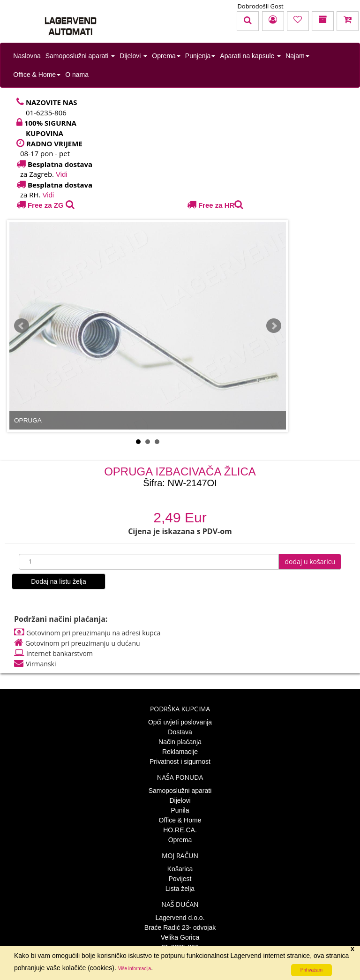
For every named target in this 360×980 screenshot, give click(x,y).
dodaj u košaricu (310, 562)
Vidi (62, 174)
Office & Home (37, 75)
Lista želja (180, 889)
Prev (22, 326)
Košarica (180, 869)
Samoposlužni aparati (80, 56)
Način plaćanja (180, 742)
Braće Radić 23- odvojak (180, 927)
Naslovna (27, 56)
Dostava (180, 732)
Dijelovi (133, 56)
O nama (77, 75)
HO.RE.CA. (180, 830)
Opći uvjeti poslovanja (180, 722)
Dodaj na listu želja (59, 581)
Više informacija (135, 969)
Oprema (166, 56)
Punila (180, 810)
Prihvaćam (311, 970)
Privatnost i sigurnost (180, 761)
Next (274, 326)
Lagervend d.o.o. (180, 918)
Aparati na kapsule (250, 56)
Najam (297, 56)
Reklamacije (180, 752)
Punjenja (200, 56)
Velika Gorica (180, 937)
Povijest (180, 879)
